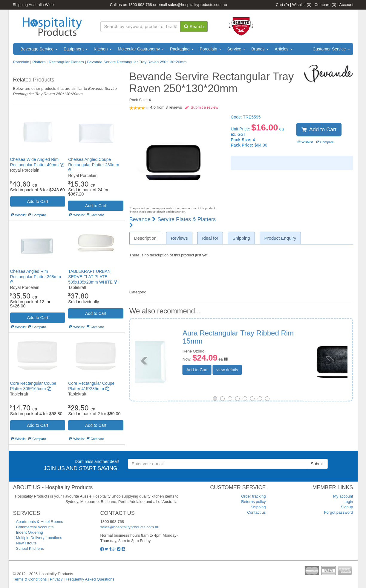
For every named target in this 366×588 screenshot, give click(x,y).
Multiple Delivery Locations (39, 538)
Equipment (76, 49)
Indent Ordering (30, 532)
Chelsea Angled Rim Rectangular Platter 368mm (36, 277)
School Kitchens (30, 548)
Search (194, 26)
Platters (39, 62)
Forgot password (339, 512)
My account (343, 496)
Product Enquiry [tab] (280, 238)
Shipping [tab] (241, 238)
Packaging (182, 49)
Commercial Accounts (35, 527)
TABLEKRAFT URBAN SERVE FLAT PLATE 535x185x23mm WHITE (93, 277)
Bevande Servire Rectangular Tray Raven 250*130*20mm (137, 62)
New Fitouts (26, 543)
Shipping (258, 507)
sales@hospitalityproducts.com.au (197, 5)
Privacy (56, 579)
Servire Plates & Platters (173, 222)
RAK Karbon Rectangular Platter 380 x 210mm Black (286, 337)
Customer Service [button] (331, 49)
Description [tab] (145, 238)
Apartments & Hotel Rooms (40, 522)
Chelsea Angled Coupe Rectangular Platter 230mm (94, 165)
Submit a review (202, 107)
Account (346, 5)
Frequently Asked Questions (90, 579)
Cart (282, 5)
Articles (284, 49)
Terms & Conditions (30, 579)
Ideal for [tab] (210, 238)
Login (348, 502)
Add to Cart (37, 201)
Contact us (256, 512)
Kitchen (103, 49)
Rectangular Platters (66, 62)
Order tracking (253, 496)
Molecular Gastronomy (141, 49)
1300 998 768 (140, 5)
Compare (326, 5)
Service (236, 49)
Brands (260, 49)
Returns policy (253, 502)
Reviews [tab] (179, 238)
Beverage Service (39, 49)
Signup (347, 507)
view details (272, 370)
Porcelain (210, 49)
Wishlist (302, 5)
